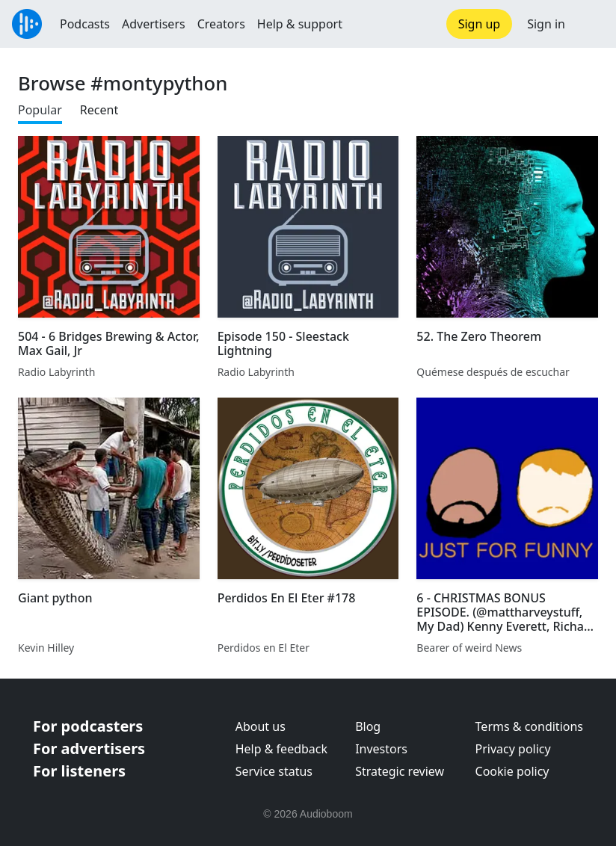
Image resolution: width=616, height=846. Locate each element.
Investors (381, 749)
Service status (274, 771)
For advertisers (89, 748)
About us (261, 726)
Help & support (300, 24)
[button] (591, 24)
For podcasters (88, 726)
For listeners (79, 771)
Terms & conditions (529, 726)
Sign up (480, 24)
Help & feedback (281, 749)
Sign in (546, 24)
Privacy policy (513, 749)
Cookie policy (512, 771)
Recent (99, 110)
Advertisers (154, 24)
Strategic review (400, 771)
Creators (221, 24)
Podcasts (85, 24)
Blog (368, 726)
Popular (40, 110)
